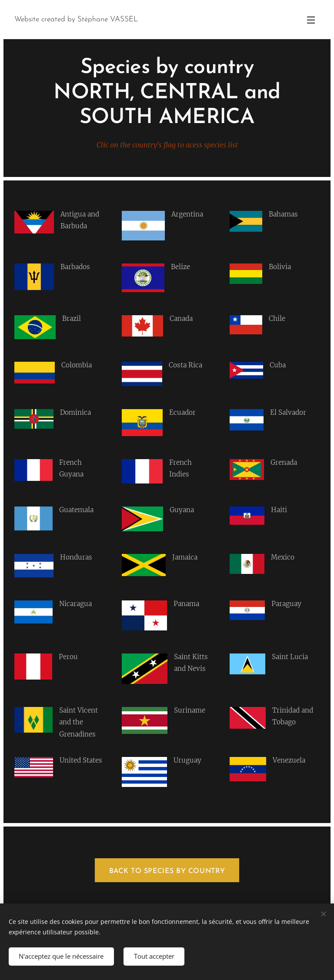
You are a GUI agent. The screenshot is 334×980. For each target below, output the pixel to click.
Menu (311, 20)
